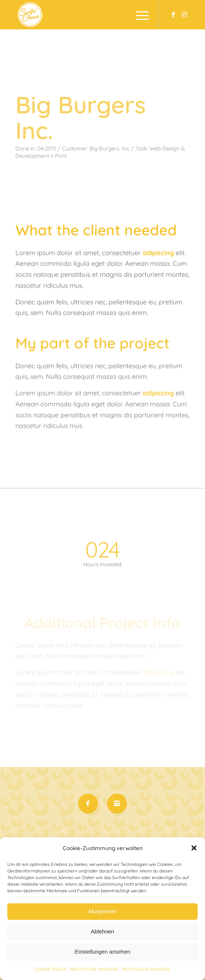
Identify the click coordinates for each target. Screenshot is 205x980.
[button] (194, 862)
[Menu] (139, 15)
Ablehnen (102, 946)
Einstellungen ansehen (103, 966)
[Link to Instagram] (184, 15)
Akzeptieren (102, 926)
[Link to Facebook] (173, 15)
